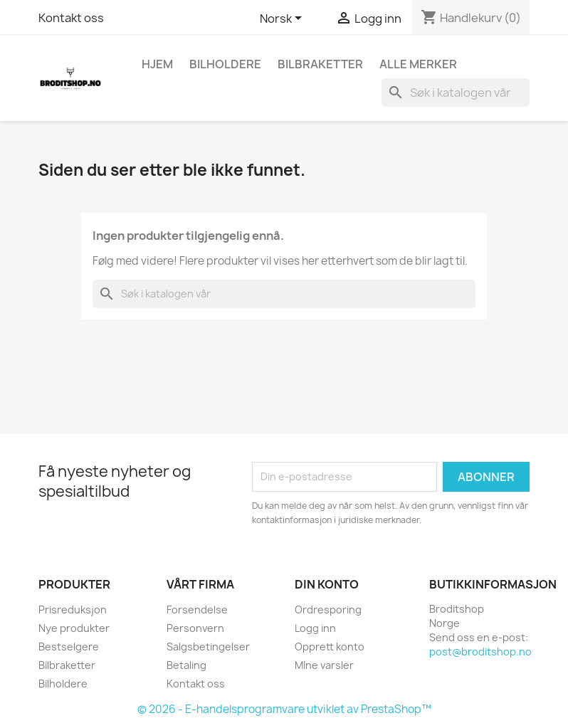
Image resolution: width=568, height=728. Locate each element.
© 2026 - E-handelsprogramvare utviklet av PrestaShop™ (284, 709)
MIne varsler (324, 665)
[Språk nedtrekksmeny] (283, 19)
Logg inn (315, 628)
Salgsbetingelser (208, 647)
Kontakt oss (71, 18)
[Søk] (456, 93)
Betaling (186, 665)
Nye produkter (74, 628)
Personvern (195, 628)
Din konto (327, 584)
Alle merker (418, 64)
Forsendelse (197, 610)
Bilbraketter (320, 64)
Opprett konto (330, 647)
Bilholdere (225, 64)
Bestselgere (69, 647)
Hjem (157, 64)
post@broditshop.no (480, 651)
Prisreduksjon (73, 610)
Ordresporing (328, 610)
